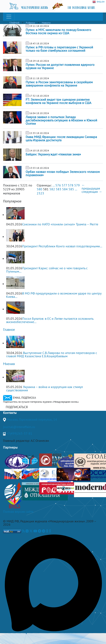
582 (52, 189)
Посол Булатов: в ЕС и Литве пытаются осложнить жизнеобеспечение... (50, 320)
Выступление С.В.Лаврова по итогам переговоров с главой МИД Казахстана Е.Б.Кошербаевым (52, 354)
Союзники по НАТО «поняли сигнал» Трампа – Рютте (60, 224)
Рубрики (30, 23)
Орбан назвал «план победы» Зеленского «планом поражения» (63, 173)
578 (71, 185)
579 (77, 185)
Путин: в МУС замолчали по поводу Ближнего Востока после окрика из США (58, 31)
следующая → (92, 192)
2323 (40, 193)
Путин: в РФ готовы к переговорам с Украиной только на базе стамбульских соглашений (59, 49)
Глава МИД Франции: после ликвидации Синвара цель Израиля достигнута (61, 138)
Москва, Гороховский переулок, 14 (32, 419)
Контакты (10, 413)
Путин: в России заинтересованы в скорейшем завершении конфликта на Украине (59, 84)
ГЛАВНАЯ (14, 23)
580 (39, 189)
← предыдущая (91, 187)
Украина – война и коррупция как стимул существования (44, 388)
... (54, 185)
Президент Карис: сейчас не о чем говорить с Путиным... (47, 270)
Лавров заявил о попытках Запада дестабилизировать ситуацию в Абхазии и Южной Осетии (61, 120)
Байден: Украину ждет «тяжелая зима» (53, 154)
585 (71, 189)
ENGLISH (99, 2)
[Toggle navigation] (9, 17)
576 (58, 185)
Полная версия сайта (18, 512)
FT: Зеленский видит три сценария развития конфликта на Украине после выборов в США (58, 101)
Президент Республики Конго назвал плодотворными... (62, 246)
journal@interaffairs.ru (19, 427)
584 (65, 189)
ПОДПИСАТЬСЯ (17, 407)
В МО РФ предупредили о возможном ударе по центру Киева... (54, 295)
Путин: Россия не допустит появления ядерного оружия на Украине (60, 66)
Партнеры (10, 447)
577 (64, 185)
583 (59, 189)
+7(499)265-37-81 (19, 433)
